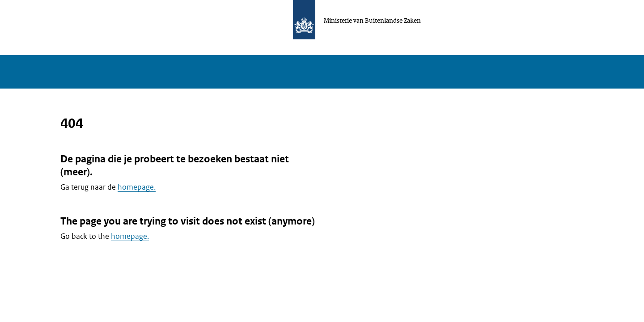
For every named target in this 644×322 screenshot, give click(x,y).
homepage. (137, 187)
